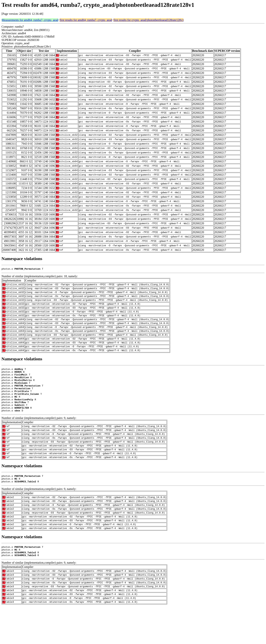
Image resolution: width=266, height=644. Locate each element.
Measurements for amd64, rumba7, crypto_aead (30, 20)
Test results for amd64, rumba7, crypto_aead (86, 20)
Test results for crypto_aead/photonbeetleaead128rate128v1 (148, 20)
